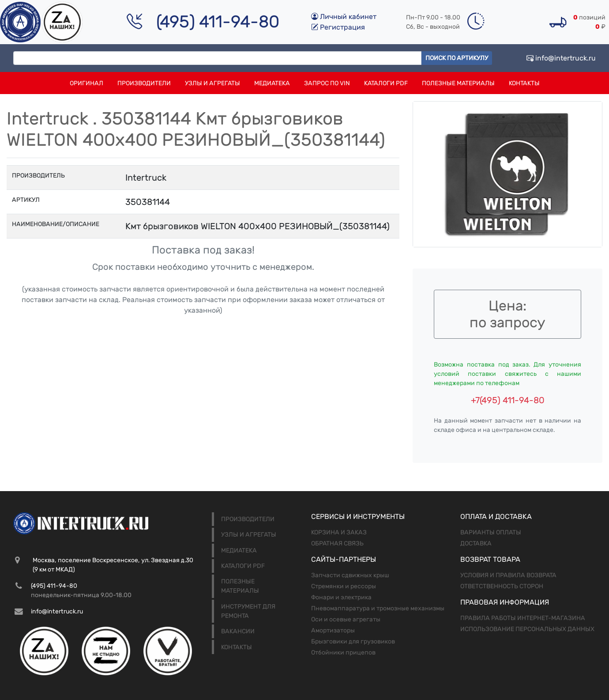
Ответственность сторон (502, 586)
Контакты (524, 83)
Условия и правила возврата (508, 575)
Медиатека (272, 83)
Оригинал (86, 83)
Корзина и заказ (339, 532)
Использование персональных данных (527, 629)
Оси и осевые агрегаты (346, 619)
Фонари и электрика (341, 597)
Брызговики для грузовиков (353, 641)
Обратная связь (337, 543)
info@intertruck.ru (561, 58)
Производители (144, 83)
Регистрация (338, 27)
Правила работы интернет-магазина (523, 618)
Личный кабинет (344, 17)
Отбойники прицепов (343, 653)
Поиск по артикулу (457, 58)
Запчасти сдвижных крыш (350, 575)
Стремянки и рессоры (344, 586)
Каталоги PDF (386, 83)
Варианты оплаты (491, 532)
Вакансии (238, 631)
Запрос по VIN (327, 83)
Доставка (476, 543)
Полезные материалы (458, 83)
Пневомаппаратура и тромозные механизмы (378, 608)
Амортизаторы (333, 630)
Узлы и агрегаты (212, 83)
